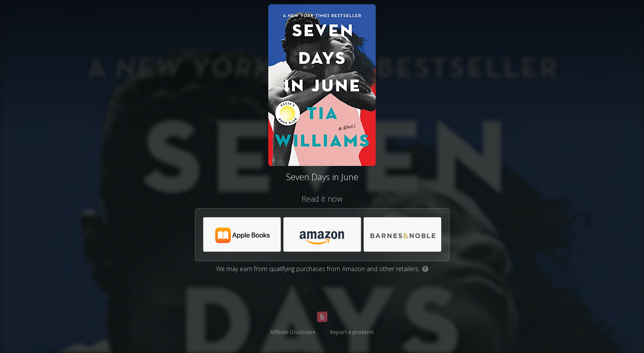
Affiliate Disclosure (293, 332)
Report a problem (352, 332)
